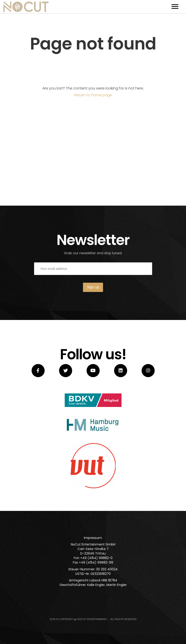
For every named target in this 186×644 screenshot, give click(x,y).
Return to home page (93, 95)
